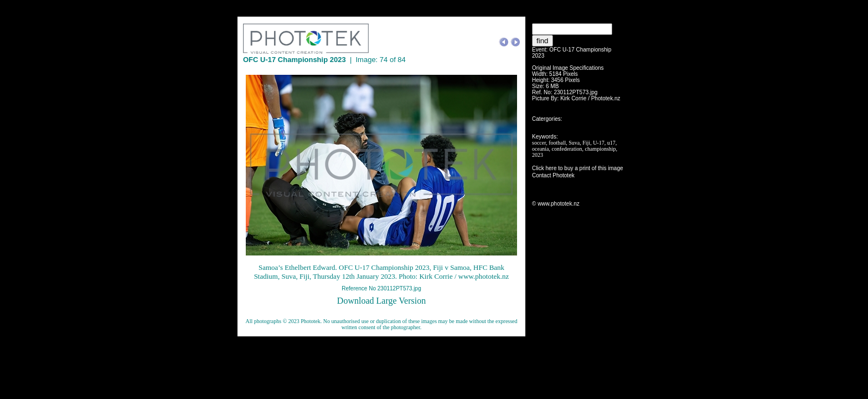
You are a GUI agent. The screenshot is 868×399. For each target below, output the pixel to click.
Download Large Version (381, 301)
